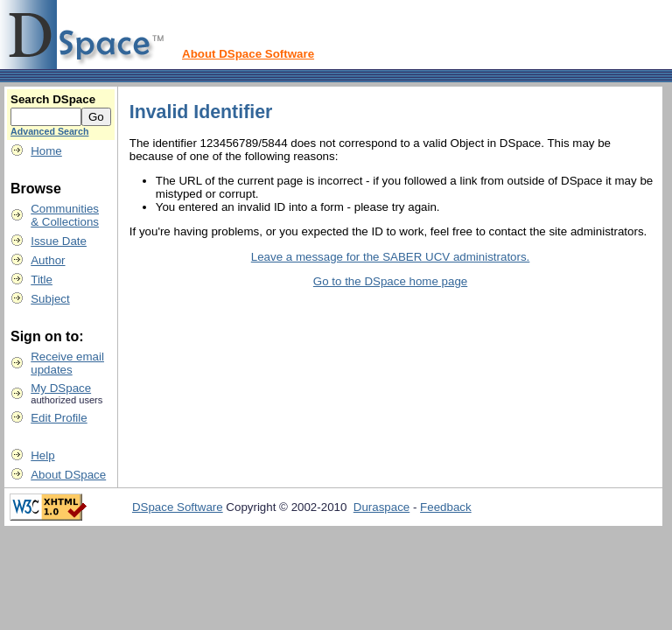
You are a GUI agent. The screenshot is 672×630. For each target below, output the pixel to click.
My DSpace (61, 388)
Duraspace (381, 507)
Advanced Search (49, 131)
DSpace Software (178, 507)
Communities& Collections (65, 215)
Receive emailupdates (67, 363)
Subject (50, 299)
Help (42, 455)
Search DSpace (53, 99)
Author (48, 260)
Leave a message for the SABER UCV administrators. (391, 257)
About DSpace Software (248, 54)
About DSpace (68, 475)
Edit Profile (59, 418)
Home (46, 151)
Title (42, 280)
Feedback (446, 507)
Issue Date (59, 241)
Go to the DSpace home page (390, 281)
